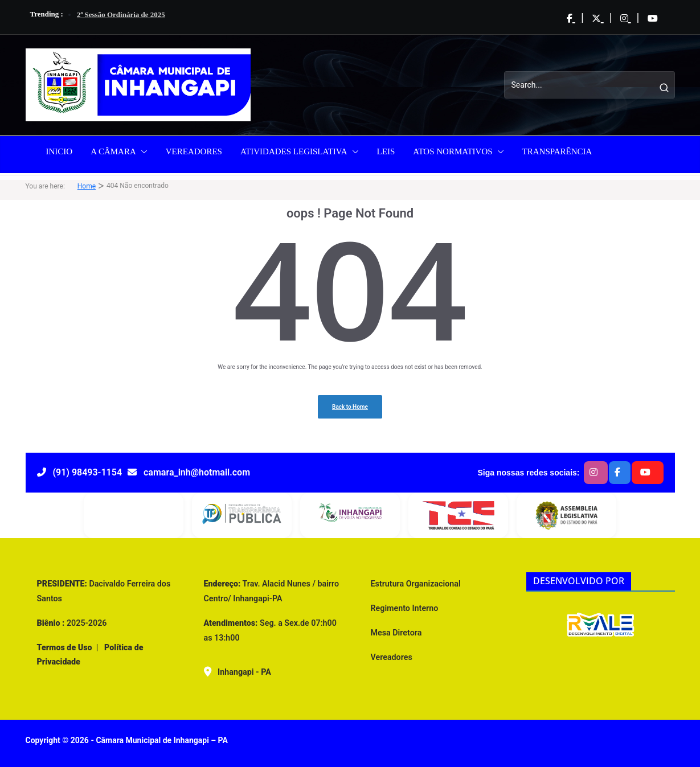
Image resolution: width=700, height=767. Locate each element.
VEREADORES (194, 151)
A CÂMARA (113, 151)
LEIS (386, 151)
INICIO (60, 151)
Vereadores (392, 657)
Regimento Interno (405, 608)
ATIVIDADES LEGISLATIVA (294, 151)
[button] (142, 151)
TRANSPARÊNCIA (557, 151)
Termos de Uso (65, 647)
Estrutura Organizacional (416, 584)
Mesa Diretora (396, 633)
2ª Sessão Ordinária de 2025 (121, 15)
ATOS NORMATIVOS (453, 151)
